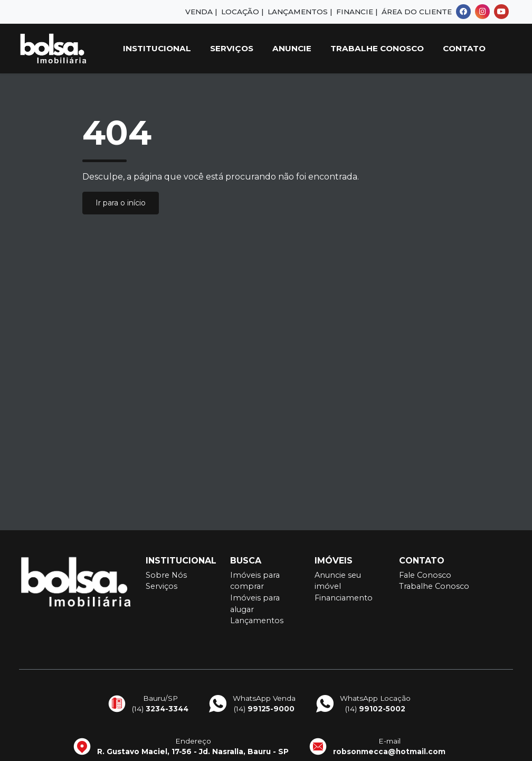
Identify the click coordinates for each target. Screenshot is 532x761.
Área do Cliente (417, 12)
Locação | (242, 12)
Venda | (201, 12)
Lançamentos (257, 621)
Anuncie (292, 48)
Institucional (157, 48)
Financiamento (344, 598)
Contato (464, 48)
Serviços (232, 48)
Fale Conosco (425, 575)
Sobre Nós (166, 575)
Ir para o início (121, 203)
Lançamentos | (300, 12)
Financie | (357, 12)
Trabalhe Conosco (377, 48)
